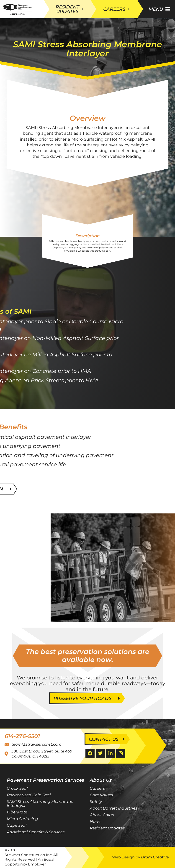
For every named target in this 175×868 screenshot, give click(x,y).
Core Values (101, 795)
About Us (101, 780)
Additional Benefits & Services (36, 832)
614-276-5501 (22, 736)
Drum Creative (155, 857)
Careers (97, 788)
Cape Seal (17, 825)
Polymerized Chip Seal (29, 795)
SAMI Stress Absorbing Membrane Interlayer (40, 804)
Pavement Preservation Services (45, 780)
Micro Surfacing (22, 819)
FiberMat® (18, 812)
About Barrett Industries (113, 808)
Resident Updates (107, 828)
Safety (96, 802)
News (95, 821)
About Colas (102, 815)
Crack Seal (17, 788)
